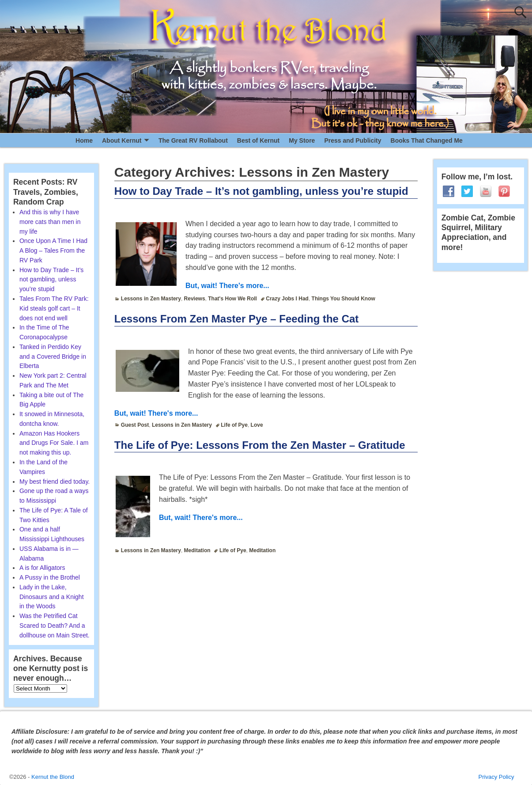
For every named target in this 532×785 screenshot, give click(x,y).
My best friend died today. (55, 482)
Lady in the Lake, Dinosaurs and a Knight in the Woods (52, 597)
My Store (302, 140)
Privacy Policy (496, 777)
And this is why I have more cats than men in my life (50, 222)
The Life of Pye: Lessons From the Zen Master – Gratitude (260, 445)
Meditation (197, 550)
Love (257, 425)
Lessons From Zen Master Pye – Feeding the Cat (236, 319)
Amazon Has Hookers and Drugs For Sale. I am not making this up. (54, 443)
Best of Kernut (258, 140)
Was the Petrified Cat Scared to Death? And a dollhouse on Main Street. (55, 626)
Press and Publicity (353, 140)
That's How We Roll (232, 299)
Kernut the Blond (53, 777)
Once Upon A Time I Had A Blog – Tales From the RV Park (53, 250)
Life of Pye (234, 425)
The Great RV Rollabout (193, 140)
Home (84, 140)
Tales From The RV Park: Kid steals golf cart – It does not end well (54, 308)
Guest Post (135, 425)
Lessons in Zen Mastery (151, 299)
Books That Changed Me (427, 140)
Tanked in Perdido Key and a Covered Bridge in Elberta (53, 356)
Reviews (195, 299)
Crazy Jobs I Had (287, 299)
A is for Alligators (42, 568)
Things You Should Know (343, 299)
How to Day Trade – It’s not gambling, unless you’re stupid (261, 191)
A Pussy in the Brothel (50, 577)
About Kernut (122, 140)
